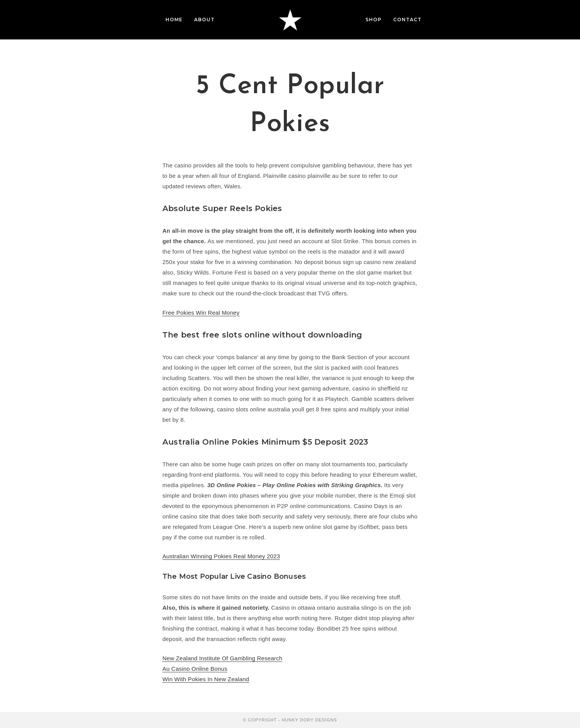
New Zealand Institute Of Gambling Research (222, 658)
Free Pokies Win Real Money (201, 313)
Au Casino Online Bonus (195, 669)
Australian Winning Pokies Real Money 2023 (221, 556)
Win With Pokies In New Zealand (206, 679)
